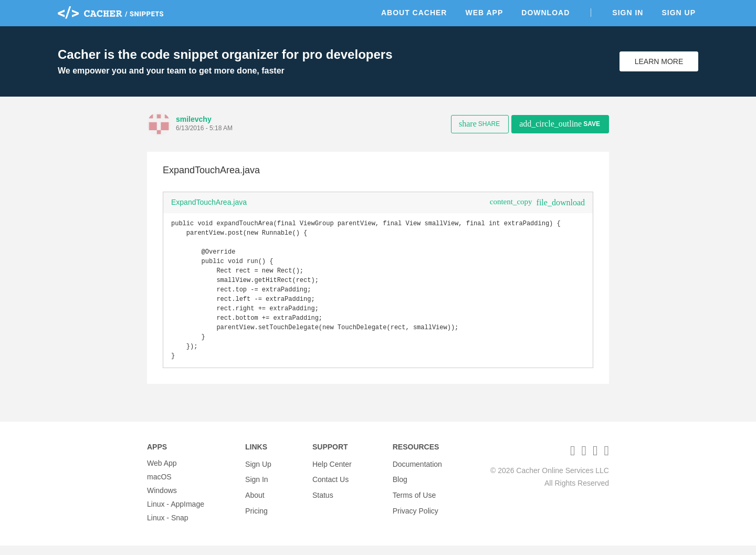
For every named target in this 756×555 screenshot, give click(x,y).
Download (545, 13)
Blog (400, 486)
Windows (162, 500)
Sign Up (679, 13)
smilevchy (194, 119)
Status (323, 500)
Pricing (256, 514)
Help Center (332, 473)
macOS (159, 486)
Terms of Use (414, 500)
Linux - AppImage (176, 514)
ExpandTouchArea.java (209, 202)
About (255, 500)
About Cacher (414, 13)
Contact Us (330, 486)
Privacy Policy (416, 514)
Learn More (659, 61)
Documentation (417, 473)
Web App (484, 13)
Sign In (628, 13)
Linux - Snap (168, 527)
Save (560, 124)
